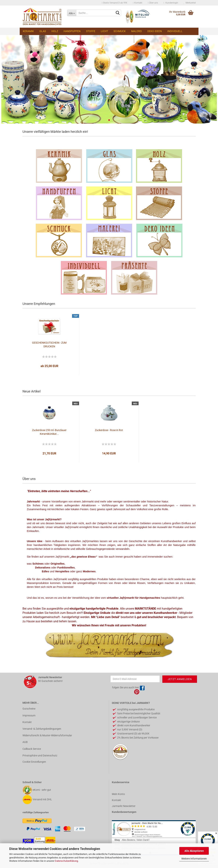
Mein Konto (118, 794)
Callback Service (32, 749)
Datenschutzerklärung (66, 861)
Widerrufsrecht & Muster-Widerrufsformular (47, 735)
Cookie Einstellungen (34, 762)
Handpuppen (72, 31)
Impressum (29, 715)
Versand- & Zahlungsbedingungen (42, 729)
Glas (43, 31)
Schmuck (120, 31)
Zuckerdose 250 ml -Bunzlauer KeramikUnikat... (49, 432)
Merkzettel (190, 3)
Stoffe (91, 31)
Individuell (175, 31)
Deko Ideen (155, 31)
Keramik (28, 31)
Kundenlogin (171, 3)
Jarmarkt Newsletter (124, 806)
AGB (25, 742)
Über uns (153, 3)
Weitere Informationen (194, 859)
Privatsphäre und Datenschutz (40, 755)
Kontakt (137, 3)
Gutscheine (29, 709)
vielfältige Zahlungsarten (36, 812)
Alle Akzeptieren (194, 851)
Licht (104, 31)
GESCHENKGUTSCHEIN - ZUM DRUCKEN (49, 345)
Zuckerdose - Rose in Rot (109, 430)
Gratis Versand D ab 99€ (115, 3)
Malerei (137, 31)
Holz (55, 31)
